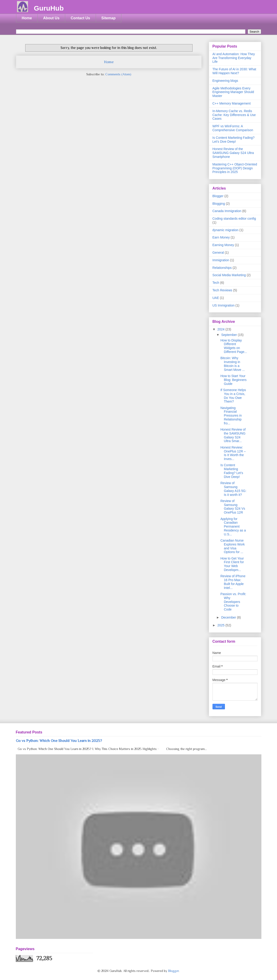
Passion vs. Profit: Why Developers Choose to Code (233, 602)
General (218, 253)
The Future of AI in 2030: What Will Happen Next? (234, 71)
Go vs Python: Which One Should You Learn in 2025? (59, 741)
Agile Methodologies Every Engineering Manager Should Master (233, 92)
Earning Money (223, 245)
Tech (216, 283)
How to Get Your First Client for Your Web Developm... (232, 564)
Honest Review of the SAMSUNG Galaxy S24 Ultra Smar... (233, 435)
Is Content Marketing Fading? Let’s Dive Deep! (234, 140)
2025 (221, 625)
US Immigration (224, 305)
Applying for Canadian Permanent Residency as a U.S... (233, 527)
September (229, 335)
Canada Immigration (227, 211)
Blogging (219, 204)
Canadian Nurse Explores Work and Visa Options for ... (232, 546)
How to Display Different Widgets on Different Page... (234, 346)
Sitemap (109, 18)
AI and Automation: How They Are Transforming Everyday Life (234, 58)
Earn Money (221, 237)
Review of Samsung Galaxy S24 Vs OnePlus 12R (233, 507)
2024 (221, 329)
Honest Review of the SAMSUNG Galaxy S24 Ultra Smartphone (233, 153)
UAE (216, 298)
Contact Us (80, 18)
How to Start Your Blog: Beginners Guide (233, 380)
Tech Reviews (222, 290)
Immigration (221, 260)
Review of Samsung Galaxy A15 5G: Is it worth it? (233, 489)
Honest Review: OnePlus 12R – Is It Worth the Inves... (233, 453)
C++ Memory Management (232, 103)
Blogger (218, 196)
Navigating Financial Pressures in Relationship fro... (231, 416)
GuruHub (49, 8)
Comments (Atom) (118, 74)
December (229, 617)
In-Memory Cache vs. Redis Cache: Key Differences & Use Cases (234, 115)
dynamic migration (226, 230)
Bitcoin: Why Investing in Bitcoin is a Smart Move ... (232, 364)
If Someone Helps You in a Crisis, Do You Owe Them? (233, 396)
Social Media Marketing (229, 275)
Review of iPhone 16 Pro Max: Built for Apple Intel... (233, 582)
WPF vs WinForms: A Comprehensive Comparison (233, 128)
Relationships (222, 268)
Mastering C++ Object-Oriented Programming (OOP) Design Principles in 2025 (235, 168)
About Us (51, 18)
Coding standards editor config (234, 219)
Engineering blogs (225, 81)
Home (27, 18)
